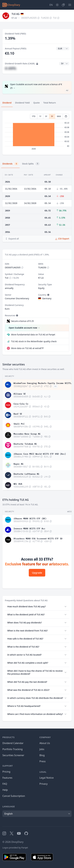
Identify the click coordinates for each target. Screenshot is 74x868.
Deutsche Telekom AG (25, 444)
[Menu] (70, 5)
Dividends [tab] (10, 164)
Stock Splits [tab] (31, 164)
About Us (45, 743)
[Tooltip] (48, 295)
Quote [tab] (37, 103)
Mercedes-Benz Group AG (27, 434)
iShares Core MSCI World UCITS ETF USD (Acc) (40, 454)
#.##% (11, 68)
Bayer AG (18, 464)
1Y (40, 116)
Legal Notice (47, 778)
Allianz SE (20, 393)
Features (7, 778)
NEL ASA (18, 484)
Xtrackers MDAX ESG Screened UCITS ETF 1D (38, 538)
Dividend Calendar (13, 743)
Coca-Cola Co (21, 403)
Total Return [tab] (50, 103)
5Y (52, 116)
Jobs (42, 749)
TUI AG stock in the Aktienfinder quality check (34, 341)
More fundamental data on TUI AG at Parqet (33, 335)
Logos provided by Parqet (15, 848)
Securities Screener (13, 755)
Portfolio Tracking (12, 749)
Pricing (6, 772)
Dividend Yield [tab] (22, 103)
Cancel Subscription (14, 796)
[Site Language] (51, 5)
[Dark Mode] (57, 5)
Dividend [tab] (7, 103)
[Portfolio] (63, 5)
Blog (42, 755)
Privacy (43, 784)
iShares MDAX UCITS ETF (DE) (30, 518)
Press (42, 761)
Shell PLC (19, 424)
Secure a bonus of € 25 (22, 321)
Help (5, 790)
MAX (59, 116)
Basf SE (18, 414)
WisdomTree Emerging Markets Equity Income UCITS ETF (43, 383)
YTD (34, 116)
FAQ (5, 784)
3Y (46, 116)
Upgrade (37, 573)
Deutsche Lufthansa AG (26, 474)
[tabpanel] (37, 133)
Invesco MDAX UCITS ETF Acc (29, 528)
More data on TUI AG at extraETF (27, 348)
